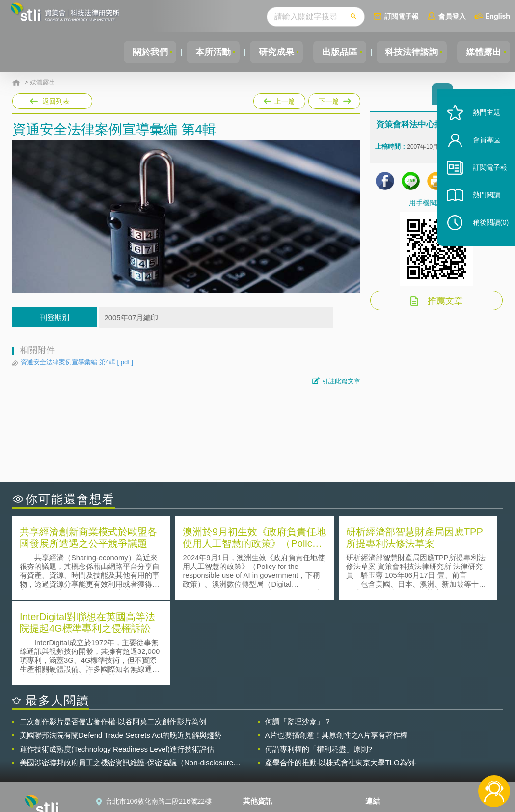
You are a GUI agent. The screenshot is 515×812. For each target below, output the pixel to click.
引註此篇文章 (341, 381)
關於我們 (138, 52)
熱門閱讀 (482, 206)
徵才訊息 (263, 744)
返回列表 (56, 101)
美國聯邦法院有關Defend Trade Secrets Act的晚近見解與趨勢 (121, 650)
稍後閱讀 (486, 234)
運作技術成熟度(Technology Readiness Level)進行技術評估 (117, 663)
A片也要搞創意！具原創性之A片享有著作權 (336, 650)
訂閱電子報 (402, 16)
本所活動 (204, 52)
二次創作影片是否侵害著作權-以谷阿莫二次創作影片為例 (113, 636)
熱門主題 (482, 124)
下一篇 (334, 99)
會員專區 (482, 151)
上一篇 (279, 99)
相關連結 (432, 731)
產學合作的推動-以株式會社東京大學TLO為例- (341, 677)
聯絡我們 (263, 758)
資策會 (381, 731)
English (498, 16)
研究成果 (269, 52)
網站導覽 (263, 772)
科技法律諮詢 (408, 52)
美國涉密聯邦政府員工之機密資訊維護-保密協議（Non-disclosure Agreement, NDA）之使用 (126, 677)
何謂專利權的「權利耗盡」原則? (319, 663)
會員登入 (452, 16)
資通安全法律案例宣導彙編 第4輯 (77, 362)
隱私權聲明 (266, 731)
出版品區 (334, 52)
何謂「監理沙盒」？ (298, 636)
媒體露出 (483, 52)
